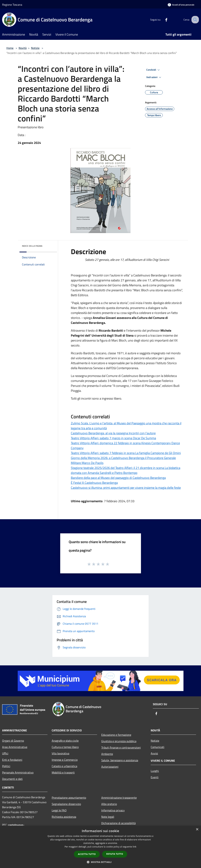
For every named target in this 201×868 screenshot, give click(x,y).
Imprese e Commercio (65, 760)
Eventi (155, 777)
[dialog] (100, 847)
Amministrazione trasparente (119, 798)
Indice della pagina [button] (32, 246)
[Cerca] (195, 20)
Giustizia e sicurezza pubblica (119, 741)
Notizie (35, 48)
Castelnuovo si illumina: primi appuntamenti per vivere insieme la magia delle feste (126, 488)
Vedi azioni (154, 77)
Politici (6, 766)
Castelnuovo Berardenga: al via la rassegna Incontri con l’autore (113, 433)
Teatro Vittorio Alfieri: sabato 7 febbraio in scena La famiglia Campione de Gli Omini (126, 453)
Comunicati (158, 747)
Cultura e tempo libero (65, 747)
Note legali (108, 817)
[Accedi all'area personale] (181, 5)
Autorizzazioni (110, 767)
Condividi (154, 70)
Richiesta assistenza (64, 817)
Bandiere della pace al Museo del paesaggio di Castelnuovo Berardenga (118, 478)
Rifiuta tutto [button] (115, 854)
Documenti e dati (12, 779)
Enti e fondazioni (12, 760)
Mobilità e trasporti (63, 772)
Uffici (5, 753)
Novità (23, 48)
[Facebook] (163, 20)
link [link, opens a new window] (135, 847)
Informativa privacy (113, 810)
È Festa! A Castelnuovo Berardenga (94, 483)
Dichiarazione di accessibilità (118, 823)
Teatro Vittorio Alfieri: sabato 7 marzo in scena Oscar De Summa (113, 438)
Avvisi (154, 753)
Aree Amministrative (15, 747)
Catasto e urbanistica (64, 766)
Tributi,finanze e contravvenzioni (121, 747)
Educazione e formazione (116, 735)
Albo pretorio (109, 804)
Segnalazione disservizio (66, 804)
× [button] (197, 830)
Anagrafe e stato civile (65, 741)
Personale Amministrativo (18, 772)
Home (10, 48)
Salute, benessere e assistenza (120, 760)
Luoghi (155, 771)
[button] (101, 862)
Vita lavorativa (60, 753)
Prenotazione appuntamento (69, 798)
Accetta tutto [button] (87, 854)
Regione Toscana (12, 5)
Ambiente (107, 754)
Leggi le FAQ (59, 810)
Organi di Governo (13, 741)
